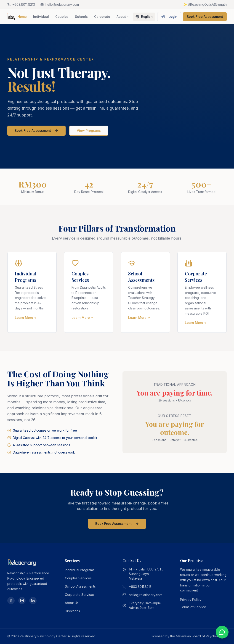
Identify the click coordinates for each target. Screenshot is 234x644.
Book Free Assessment (205, 17)
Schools (81, 17)
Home (22, 17)
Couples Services (78, 578)
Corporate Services (80, 595)
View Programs (89, 131)
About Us (72, 603)
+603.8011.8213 (140, 587)
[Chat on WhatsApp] (222, 632)
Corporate (102, 17)
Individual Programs (80, 570)
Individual (41, 17)
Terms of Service (193, 607)
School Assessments (80, 586)
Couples (62, 17)
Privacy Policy (191, 600)
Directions (72, 611)
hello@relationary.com (146, 595)
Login (169, 17)
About (123, 17)
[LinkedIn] (33, 601)
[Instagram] (22, 601)
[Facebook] (11, 601)
